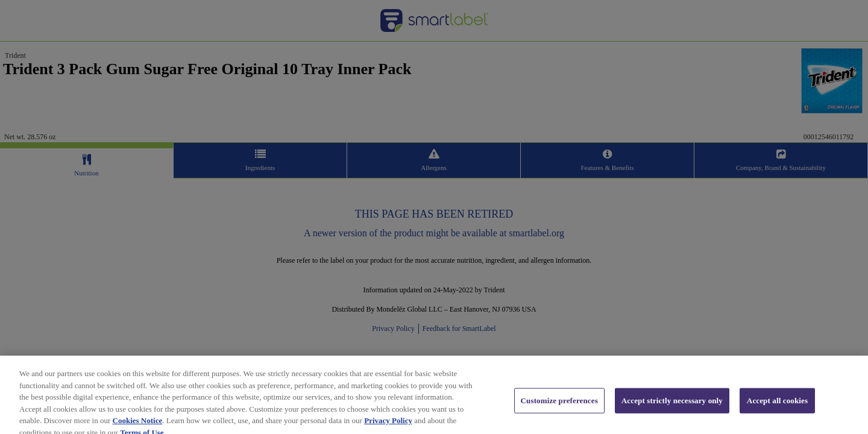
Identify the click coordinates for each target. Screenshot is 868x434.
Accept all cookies (777, 407)
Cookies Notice (138, 427)
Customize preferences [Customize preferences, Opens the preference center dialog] (559, 407)
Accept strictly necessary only (672, 407)
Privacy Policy (388, 427)
